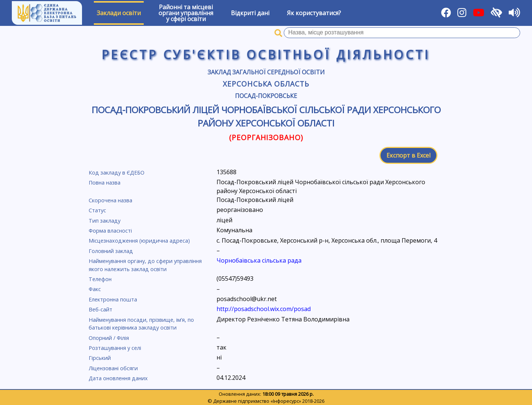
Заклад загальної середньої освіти (266, 72)
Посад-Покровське (266, 96)
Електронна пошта (113, 299)
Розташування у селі (115, 348)
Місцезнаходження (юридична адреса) (139, 241)
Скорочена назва (110, 200)
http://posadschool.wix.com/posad (264, 309)
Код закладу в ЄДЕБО (117, 173)
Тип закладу (105, 221)
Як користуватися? (314, 13)
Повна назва (105, 183)
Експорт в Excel (408, 155)
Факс (95, 289)
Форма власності (110, 231)
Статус (97, 210)
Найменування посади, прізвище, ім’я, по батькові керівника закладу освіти (141, 324)
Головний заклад (111, 251)
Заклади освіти (119, 13)
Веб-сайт (100, 309)
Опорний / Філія (109, 338)
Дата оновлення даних (118, 378)
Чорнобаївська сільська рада (259, 260)
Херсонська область (266, 84)
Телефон (100, 279)
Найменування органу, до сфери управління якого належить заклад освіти (145, 265)
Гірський (100, 358)
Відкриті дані (250, 13)
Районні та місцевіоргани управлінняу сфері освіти (186, 13)
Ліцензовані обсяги (113, 368)
